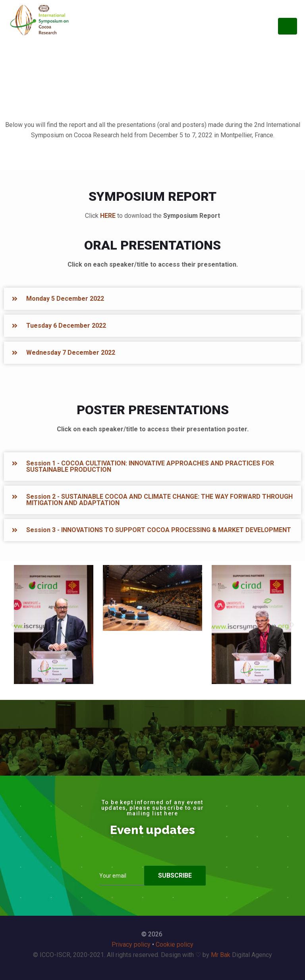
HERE (108, 216)
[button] (152, 299)
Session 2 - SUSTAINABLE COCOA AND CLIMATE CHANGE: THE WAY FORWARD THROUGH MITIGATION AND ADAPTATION (159, 500)
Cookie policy (175, 944)
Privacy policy (131, 944)
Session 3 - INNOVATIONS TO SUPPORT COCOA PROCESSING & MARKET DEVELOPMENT (159, 530)
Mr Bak (221, 955)
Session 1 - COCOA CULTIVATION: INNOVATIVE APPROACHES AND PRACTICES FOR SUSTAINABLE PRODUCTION (150, 466)
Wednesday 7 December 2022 (71, 353)
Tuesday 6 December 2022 (66, 326)
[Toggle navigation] (288, 26)
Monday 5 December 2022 (65, 299)
